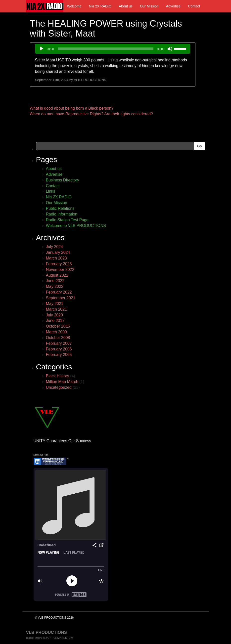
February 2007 (59, 343)
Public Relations (60, 208)
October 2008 (58, 338)
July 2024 (55, 247)
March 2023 (57, 258)
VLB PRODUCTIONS (90, 80)
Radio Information (62, 214)
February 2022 (59, 292)
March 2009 (57, 332)
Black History (58, 376)
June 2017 (55, 321)
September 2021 (61, 298)
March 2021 (57, 309)
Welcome (74, 6)
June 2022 (55, 281)
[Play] (42, 49)
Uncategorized (59, 387)
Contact (194, 6)
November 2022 (60, 270)
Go (200, 146)
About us (126, 6)
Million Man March (62, 382)
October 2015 (58, 326)
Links (51, 191)
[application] (113, 49)
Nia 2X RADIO (100, 6)
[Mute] (170, 49)
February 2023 (59, 264)
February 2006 (59, 349)
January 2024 (58, 252)
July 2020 (55, 315)
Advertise (173, 6)
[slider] (106, 49)
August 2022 (57, 275)
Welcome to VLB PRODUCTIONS (76, 226)
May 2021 (55, 304)
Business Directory (63, 180)
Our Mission (149, 6)
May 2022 (55, 286)
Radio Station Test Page (67, 220)
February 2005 (59, 355)
